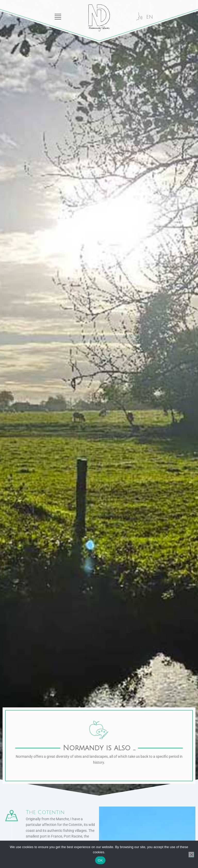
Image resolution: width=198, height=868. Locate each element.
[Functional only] (191, 855)
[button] (33, 12)
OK (100, 860)
